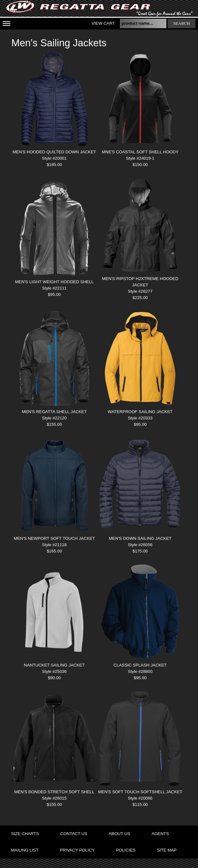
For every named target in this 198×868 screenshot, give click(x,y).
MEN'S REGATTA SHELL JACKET (54, 412)
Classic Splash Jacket (140, 665)
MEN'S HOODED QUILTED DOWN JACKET (54, 152)
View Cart (103, 23)
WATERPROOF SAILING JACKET (140, 412)
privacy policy (77, 850)
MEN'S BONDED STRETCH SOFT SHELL (54, 792)
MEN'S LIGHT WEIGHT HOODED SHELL (54, 282)
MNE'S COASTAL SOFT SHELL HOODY (140, 152)
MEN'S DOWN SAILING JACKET (140, 538)
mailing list (25, 850)
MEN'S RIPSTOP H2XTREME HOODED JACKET (140, 282)
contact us (74, 834)
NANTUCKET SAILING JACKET (54, 665)
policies (126, 850)
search (182, 23)
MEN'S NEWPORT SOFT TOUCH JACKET (54, 538)
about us (120, 834)
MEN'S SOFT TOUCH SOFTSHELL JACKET (140, 792)
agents (160, 834)
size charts (25, 834)
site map (167, 850)
